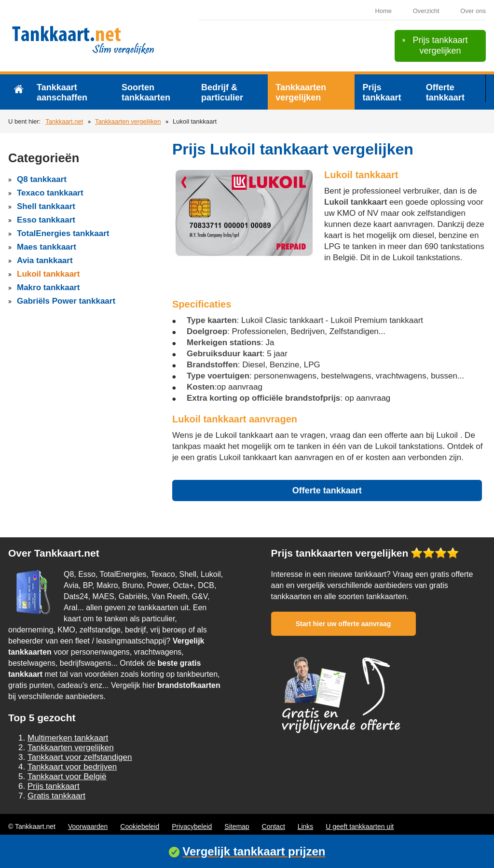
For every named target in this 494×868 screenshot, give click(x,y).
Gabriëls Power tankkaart (66, 301)
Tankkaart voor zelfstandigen (80, 757)
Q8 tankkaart (42, 179)
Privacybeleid (192, 826)
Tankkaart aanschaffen (62, 92)
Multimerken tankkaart (68, 738)
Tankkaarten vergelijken (301, 92)
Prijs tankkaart (382, 92)
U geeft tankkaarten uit (360, 826)
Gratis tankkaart (56, 796)
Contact (274, 826)
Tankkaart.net (64, 121)
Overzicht (426, 11)
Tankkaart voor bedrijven (72, 767)
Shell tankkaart (46, 206)
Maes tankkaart (47, 247)
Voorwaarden (88, 826)
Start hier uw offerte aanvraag (343, 624)
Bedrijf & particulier (222, 92)
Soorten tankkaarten (146, 92)
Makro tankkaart (48, 287)
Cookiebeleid (140, 826)
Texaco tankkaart (50, 193)
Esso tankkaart (46, 220)
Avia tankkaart (45, 260)
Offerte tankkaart (445, 92)
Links (306, 826)
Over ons (473, 11)
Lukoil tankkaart (48, 274)
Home (383, 11)
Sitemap (237, 826)
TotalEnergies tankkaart (63, 233)
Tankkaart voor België (67, 777)
